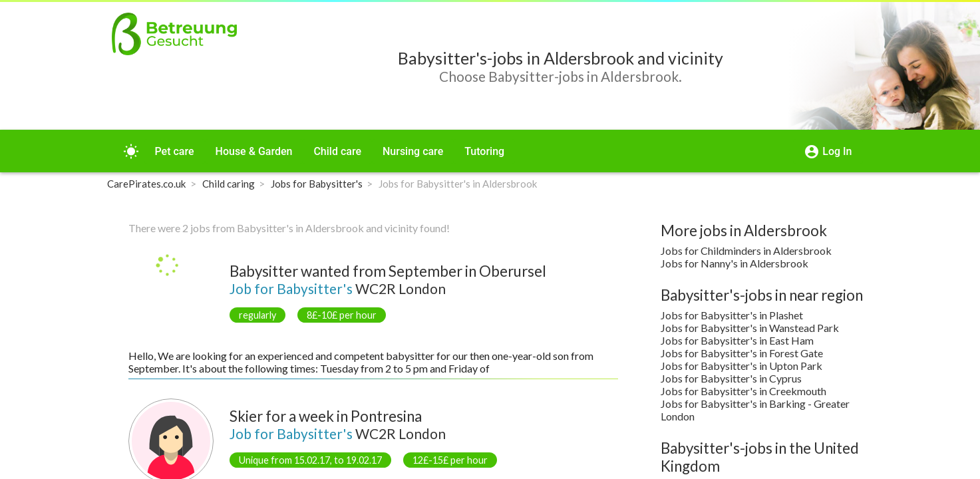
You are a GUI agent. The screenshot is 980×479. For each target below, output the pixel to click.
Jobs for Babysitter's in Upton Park (741, 366)
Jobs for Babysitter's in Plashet (732, 315)
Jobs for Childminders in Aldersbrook (746, 250)
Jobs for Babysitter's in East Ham (737, 340)
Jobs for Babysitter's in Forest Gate (742, 353)
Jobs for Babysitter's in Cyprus (731, 378)
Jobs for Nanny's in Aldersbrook (735, 263)
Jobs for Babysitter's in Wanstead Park (750, 328)
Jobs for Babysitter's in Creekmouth (743, 391)
